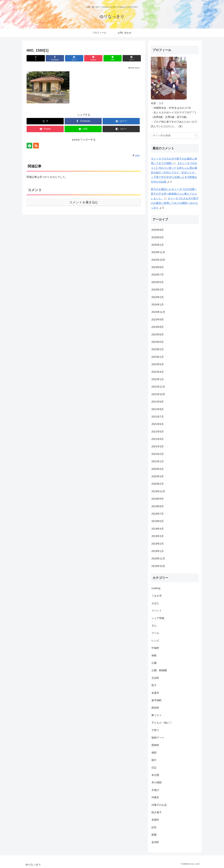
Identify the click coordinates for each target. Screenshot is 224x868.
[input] (175, 136)
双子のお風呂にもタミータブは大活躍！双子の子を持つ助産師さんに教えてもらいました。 (174, 194)
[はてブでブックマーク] (74, 58)
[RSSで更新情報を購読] (36, 146)
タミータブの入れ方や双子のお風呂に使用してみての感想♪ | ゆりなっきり (175, 203)
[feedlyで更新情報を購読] (29, 146)
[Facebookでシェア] (55, 58)
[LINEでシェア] (113, 58)
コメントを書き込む (84, 202)
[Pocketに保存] (93, 58)
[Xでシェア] (36, 58)
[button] (132, 58)
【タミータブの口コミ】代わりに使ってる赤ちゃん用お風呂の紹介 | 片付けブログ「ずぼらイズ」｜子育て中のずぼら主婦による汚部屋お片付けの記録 (174, 173)
